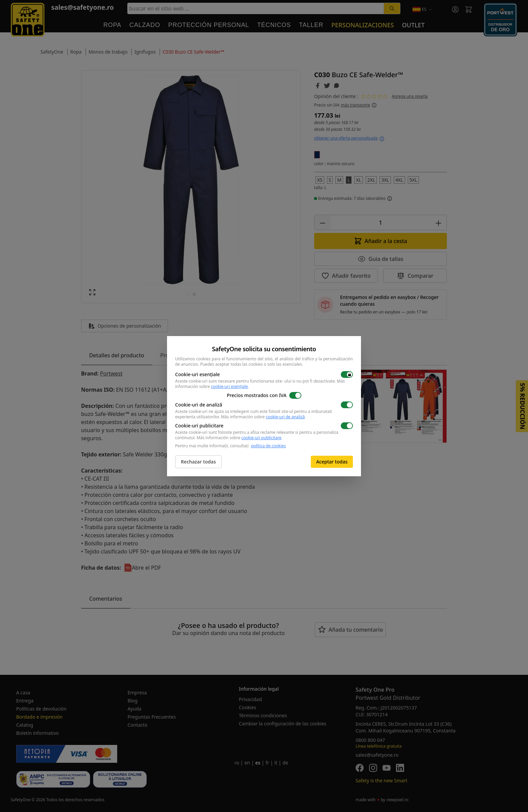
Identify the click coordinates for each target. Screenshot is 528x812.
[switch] (347, 374)
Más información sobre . (263, 417)
